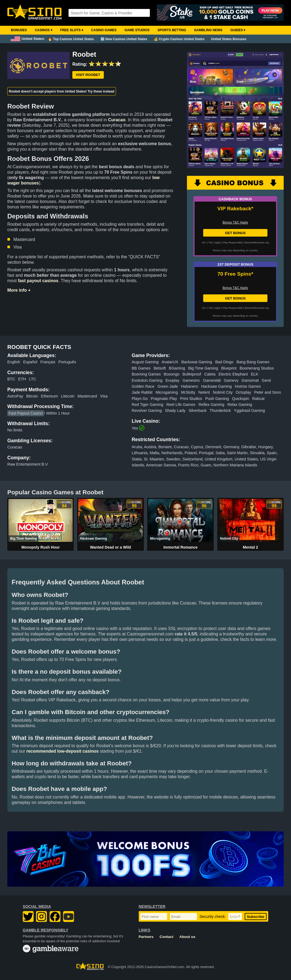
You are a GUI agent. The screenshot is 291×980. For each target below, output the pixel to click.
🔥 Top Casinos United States (71, 39)
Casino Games (104, 30)
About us (187, 937)
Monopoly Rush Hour (41, 547)
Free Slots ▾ (72, 30)
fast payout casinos (38, 281)
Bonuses (19, 30)
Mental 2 (250, 547)
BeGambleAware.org (257, 242)
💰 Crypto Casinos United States (179, 39)
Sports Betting (172, 30)
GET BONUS (235, 233)
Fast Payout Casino (26, 413)
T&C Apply (214, 242)
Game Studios (137, 30)
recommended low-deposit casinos (62, 751)
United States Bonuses (229, 39)
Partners (146, 937)
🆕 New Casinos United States (124, 39)
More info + (19, 290)
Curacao (117, 120)
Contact (166, 937)
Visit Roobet (88, 75)
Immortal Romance (180, 547)
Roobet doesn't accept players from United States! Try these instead (62, 91)
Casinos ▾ (44, 30)
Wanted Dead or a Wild (110, 547)
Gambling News (208, 30)
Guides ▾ (238, 30)
